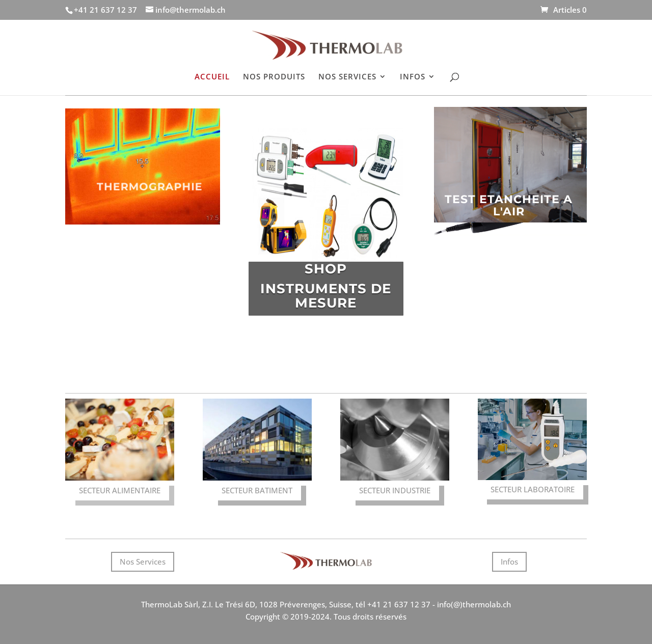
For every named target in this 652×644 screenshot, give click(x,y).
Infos (509, 562)
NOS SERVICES (347, 77)
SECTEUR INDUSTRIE (395, 490)
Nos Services (143, 562)
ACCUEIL (212, 77)
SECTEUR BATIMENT (257, 490)
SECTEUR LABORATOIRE (533, 489)
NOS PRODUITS (274, 77)
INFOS (413, 77)
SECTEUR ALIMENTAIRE (120, 490)
